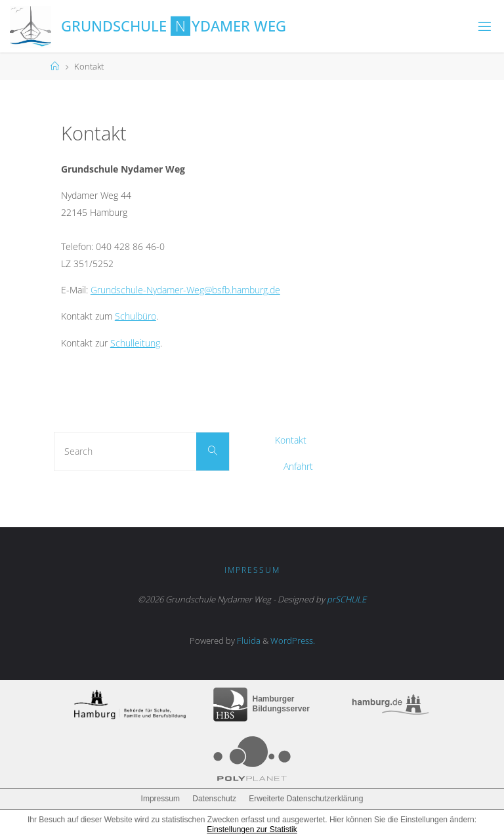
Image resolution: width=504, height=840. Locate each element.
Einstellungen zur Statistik (252, 829)
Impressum (252, 570)
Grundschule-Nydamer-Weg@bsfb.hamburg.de (185, 290)
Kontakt (291, 440)
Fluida (248, 640)
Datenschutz (214, 799)
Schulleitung (135, 343)
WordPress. (293, 640)
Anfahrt (298, 466)
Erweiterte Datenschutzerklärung (306, 799)
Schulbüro (136, 316)
